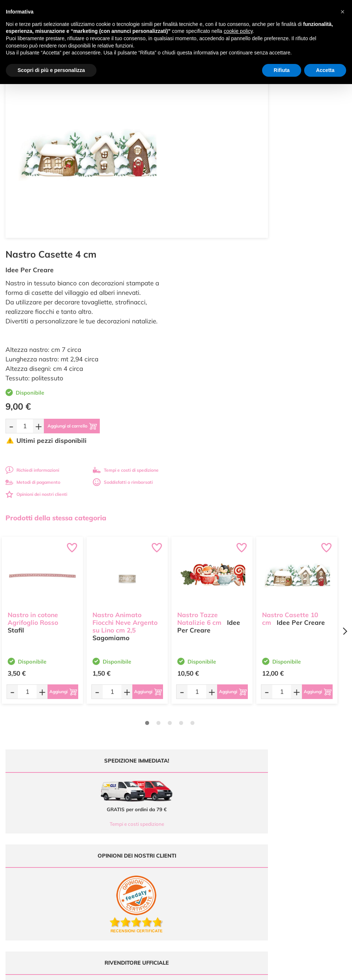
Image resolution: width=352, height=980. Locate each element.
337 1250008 (118, 851)
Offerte (189, 811)
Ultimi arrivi (193, 804)
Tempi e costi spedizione (87, 641)
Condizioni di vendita (290, 826)
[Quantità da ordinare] (202, 243)
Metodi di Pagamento (291, 811)
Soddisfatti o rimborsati (300, 299)
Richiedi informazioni (210, 287)
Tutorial (189, 819)
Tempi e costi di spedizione (303, 287)
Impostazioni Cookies (291, 840)
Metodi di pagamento (210, 299)
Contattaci (192, 840)
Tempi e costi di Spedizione (297, 819)
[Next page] (345, 448)
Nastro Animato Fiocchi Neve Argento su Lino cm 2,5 (125, 436)
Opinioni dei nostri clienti (214, 311)
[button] (342, 12)
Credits (277, 970)
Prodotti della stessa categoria (56, 335)
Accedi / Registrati (200, 833)
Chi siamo (192, 826)
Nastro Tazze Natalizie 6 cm (199, 432)
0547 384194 (118, 829)
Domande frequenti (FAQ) (296, 804)
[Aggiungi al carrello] (257, 243)
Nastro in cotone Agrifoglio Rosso (33, 432)
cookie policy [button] (238, 31)
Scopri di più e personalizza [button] (51, 70)
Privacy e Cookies (287, 833)
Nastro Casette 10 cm (290, 432)
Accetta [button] (325, 70)
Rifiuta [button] (282, 70)
